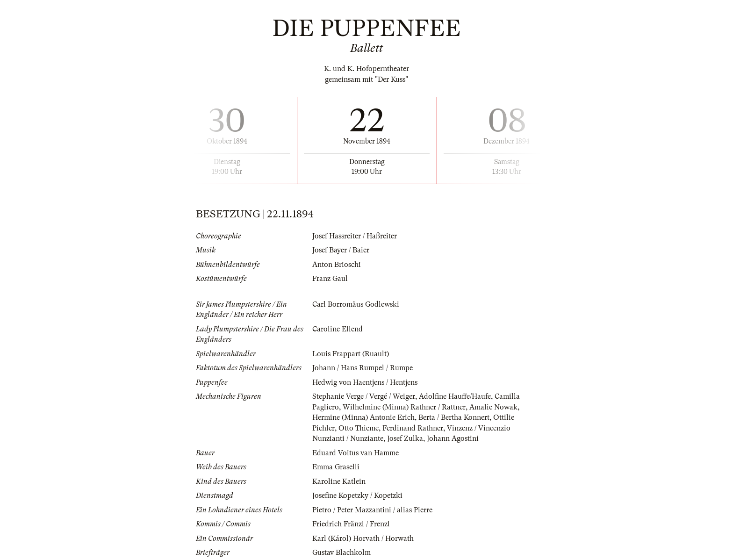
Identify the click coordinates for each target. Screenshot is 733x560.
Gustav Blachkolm (341, 553)
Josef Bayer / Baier (341, 250)
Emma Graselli (336, 467)
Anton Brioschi (337, 265)
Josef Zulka (405, 438)
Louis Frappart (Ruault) (351, 354)
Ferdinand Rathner (413, 428)
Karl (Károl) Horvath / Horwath (363, 538)
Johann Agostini (453, 438)
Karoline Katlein (339, 481)
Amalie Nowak (493, 407)
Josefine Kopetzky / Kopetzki (357, 495)
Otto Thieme (359, 428)
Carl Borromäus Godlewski (356, 304)
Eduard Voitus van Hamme (356, 453)
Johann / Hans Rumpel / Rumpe (363, 368)
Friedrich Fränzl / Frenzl (351, 524)
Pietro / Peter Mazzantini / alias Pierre (372, 510)
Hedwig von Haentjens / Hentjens (365, 382)
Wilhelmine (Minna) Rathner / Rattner (404, 407)
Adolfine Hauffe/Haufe (455, 396)
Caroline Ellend (338, 329)
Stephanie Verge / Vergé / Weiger (364, 396)
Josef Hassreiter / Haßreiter (355, 236)
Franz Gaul (330, 279)
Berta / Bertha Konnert (454, 417)
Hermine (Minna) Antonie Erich (363, 417)
